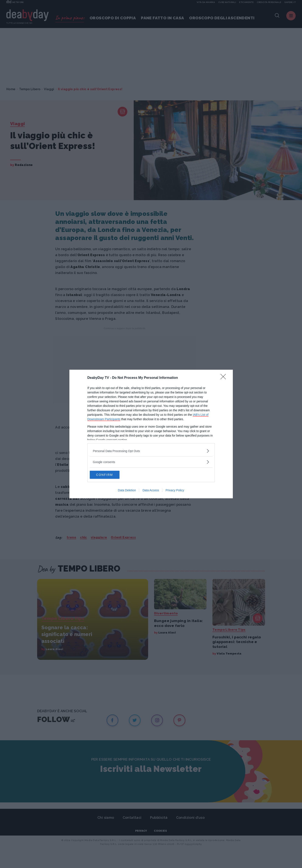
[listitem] (151, 451)
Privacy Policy (175, 490)
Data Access (151, 490)
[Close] (225, 378)
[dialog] (151, 434)
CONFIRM (110, 475)
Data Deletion (127, 490)
